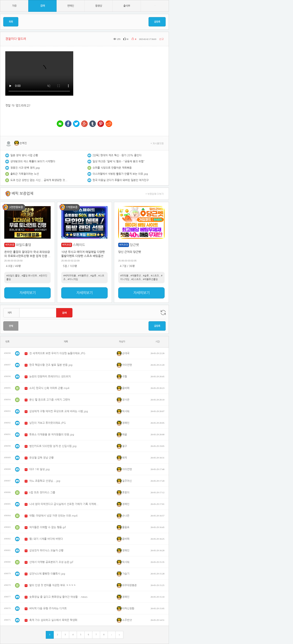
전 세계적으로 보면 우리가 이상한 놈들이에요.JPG (57, 353)
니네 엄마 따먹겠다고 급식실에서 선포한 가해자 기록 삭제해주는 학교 (65, 504)
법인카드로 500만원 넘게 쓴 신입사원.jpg (53, 446)
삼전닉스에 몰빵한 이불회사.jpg (47, 574)
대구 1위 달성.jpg (39, 469)
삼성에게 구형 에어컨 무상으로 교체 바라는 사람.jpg (59, 411)
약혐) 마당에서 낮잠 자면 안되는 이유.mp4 (53, 516)
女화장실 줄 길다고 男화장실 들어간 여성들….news (58, 597)
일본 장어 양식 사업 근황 (24, 155)
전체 (11, 326)
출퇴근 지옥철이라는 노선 (25, 174)
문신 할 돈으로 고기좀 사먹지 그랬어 (50, 400)
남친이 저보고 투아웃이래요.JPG (48, 423)
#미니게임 (73, 279)
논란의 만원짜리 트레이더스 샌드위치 (50, 377)
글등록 (157, 22)
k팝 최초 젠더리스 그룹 (42, 493)
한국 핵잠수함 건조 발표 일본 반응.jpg (51, 365)
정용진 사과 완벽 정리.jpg (25, 168)
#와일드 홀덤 (13, 276)
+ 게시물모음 (157, 143)
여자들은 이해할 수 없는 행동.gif (48, 527)
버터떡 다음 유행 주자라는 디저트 (48, 608)
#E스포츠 (136, 279)
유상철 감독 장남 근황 (42, 458)
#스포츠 (155, 276)
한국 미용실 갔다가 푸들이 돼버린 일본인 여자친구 (121, 180)
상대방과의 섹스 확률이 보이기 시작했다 (33, 161)
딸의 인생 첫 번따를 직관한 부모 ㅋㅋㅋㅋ (52, 585)
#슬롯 (93, 276)
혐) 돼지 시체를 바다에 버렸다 (46, 539)
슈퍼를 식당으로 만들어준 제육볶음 (112, 168)
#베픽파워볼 (70, 276)
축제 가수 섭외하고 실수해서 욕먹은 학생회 (53, 620)
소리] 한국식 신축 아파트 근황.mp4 (49, 388)
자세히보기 (27, 293)
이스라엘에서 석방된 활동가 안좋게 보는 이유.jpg (120, 174)
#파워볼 (124, 276)
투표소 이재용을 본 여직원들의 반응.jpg (52, 435)
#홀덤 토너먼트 (29, 276)
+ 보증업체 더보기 (155, 194)
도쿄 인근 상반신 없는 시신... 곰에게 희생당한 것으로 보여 (39, 180)
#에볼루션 (83, 276)
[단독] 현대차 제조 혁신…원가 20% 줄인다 (117, 155)
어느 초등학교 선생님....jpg (45, 481)
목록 (11, 22)
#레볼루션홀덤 (150, 279)
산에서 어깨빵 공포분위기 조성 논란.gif (51, 562)
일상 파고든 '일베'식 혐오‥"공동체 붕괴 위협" (119, 161)
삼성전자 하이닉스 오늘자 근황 (46, 551)
